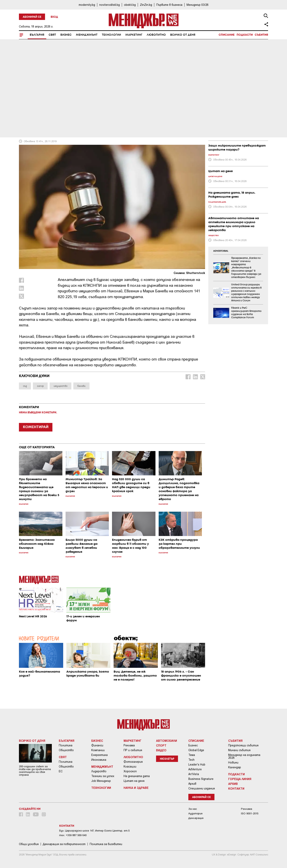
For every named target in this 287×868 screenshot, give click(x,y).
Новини (233, 763)
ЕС (61, 771)
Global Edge (196, 750)
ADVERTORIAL (221, 251)
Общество (66, 750)
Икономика (99, 760)
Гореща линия (240, 779)
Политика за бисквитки (106, 844)
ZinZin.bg (146, 5)
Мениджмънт (87, 35)
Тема (192, 755)
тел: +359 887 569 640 (73, 835)
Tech (191, 760)
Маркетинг (134, 35)
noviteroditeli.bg (110, 5)
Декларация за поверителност (64, 844)
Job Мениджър (101, 781)
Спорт (161, 745)
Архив (192, 784)
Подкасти (245, 35)
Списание (227, 35)
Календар (235, 767)
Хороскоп (130, 771)
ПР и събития (133, 750)
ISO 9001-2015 (250, 813)
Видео (161, 750)
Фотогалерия (133, 762)
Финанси (97, 745)
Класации (130, 767)
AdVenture (195, 769)
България (37, 35)
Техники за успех (103, 776)
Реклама (129, 745)
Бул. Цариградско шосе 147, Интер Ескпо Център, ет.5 (94, 831)
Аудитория (195, 813)
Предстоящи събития (243, 745)
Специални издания (202, 788)
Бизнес (66, 35)
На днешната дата (137, 776)
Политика (66, 745)
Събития (261, 35)
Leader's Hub (197, 765)
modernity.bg (87, 5)
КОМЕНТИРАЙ (36, 427)
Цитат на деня (134, 781)
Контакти (236, 788)
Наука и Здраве (136, 788)
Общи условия (29, 844)
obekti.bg (130, 5)
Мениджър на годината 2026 (244, 756)
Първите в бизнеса (169, 5)
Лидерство (99, 771)
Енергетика (99, 755)
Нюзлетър (167, 759)
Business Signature (201, 779)
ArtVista (194, 774)
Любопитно (156, 35)
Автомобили (167, 741)
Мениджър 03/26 (198, 5)
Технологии (111, 35)
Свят (52, 35)
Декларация (196, 818)
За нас (193, 809)
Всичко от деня (183, 35)
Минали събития (239, 750)
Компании (98, 750)
